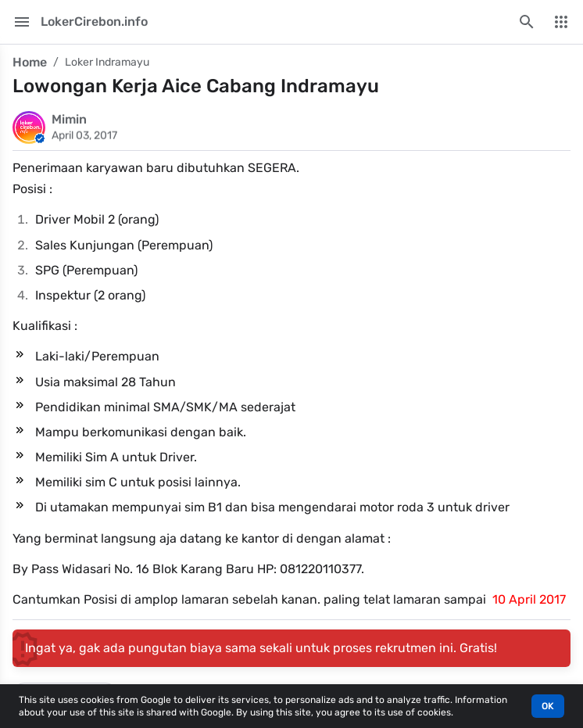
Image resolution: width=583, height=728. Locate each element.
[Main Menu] (22, 22)
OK (548, 706)
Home (30, 62)
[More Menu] (561, 22)
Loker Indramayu (107, 62)
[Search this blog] (527, 22)
